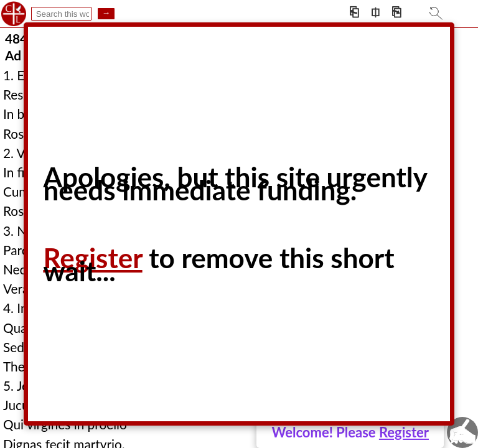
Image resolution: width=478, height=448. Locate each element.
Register (404, 432)
